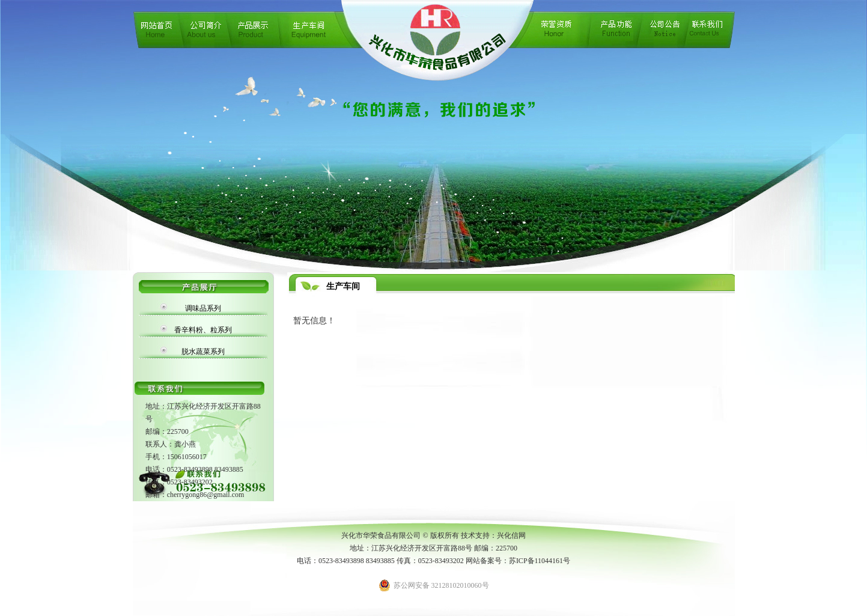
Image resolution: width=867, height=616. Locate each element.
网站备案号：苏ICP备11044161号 (518, 561)
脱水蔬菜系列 (203, 352)
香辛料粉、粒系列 (203, 330)
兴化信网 (511, 535)
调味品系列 (203, 308)
